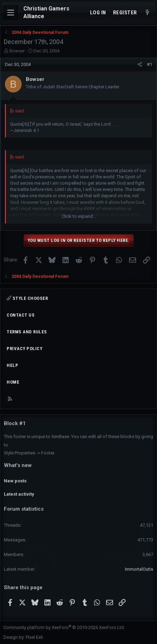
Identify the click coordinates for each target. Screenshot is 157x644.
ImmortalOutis (139, 569)
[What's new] (147, 13)
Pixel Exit (34, 637)
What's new (18, 465)
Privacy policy (24, 349)
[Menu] (10, 13)
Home (13, 382)
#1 (149, 64)
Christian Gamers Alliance (46, 12)
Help (12, 365)
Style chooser (27, 298)
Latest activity (19, 494)
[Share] (140, 65)
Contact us (21, 315)
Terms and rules (27, 332)
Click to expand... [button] (79, 216)
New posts (15, 481)
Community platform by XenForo (64, 627)
